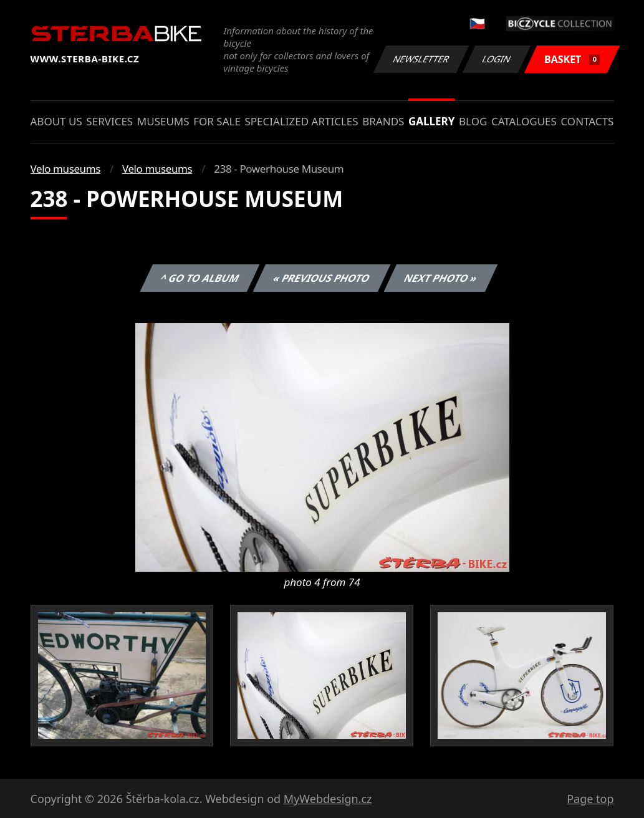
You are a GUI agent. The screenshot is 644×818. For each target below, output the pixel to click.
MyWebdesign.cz (328, 799)
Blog (473, 121)
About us (56, 121)
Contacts (587, 121)
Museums (163, 121)
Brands (383, 121)
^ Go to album (200, 278)
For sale (217, 121)
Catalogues (524, 121)
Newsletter (421, 59)
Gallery (431, 121)
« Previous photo (322, 278)
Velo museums (65, 169)
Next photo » (441, 278)
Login (497, 59)
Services (109, 121)
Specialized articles (301, 121)
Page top (590, 799)
